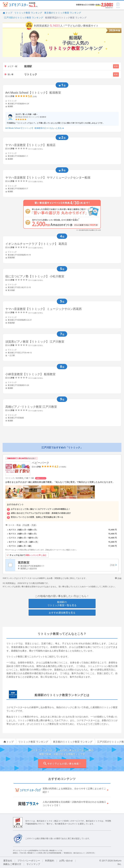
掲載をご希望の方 (12, 864)
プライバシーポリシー (29, 861)
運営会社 (8, 861)
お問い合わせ (66, 861)
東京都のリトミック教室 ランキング (63, 13)
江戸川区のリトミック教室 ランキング (24, 17)
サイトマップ (33, 864)
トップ (7, 13)
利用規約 (50, 861)
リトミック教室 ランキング (28, 13)
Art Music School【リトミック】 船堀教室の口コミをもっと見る (35, 128)
